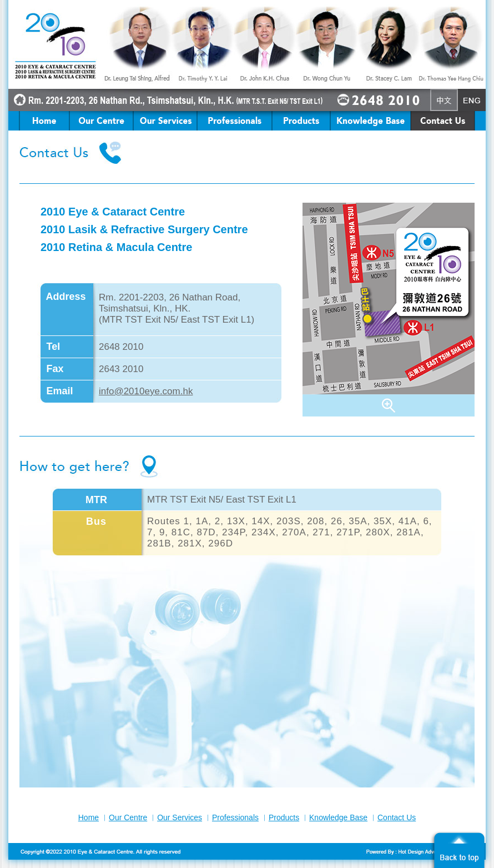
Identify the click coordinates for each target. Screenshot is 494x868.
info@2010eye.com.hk (146, 391)
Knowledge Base (338, 817)
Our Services (180, 817)
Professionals (235, 817)
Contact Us (397, 817)
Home (89, 817)
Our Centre (128, 817)
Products (284, 817)
